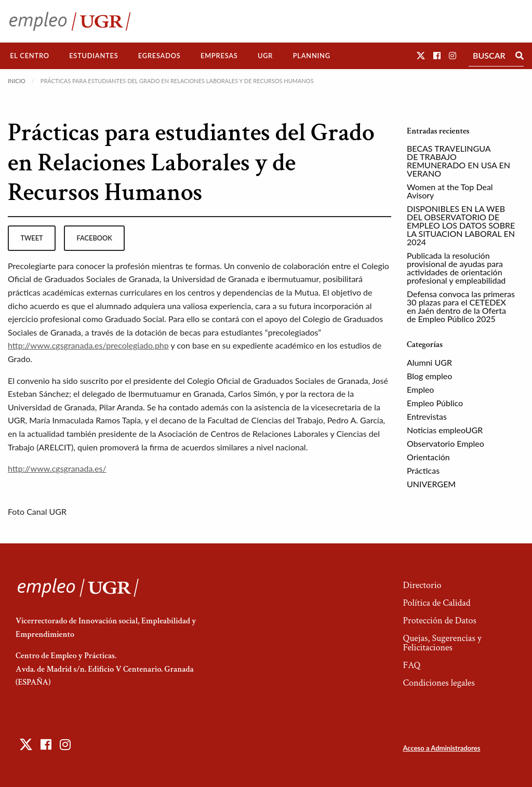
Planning (312, 56)
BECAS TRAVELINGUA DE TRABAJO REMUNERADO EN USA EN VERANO (458, 161)
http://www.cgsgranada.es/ (57, 468)
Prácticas (423, 470)
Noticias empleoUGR (445, 430)
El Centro (30, 56)
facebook (95, 238)
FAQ (411, 665)
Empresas (219, 56)
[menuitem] (30, 56)
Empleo (420, 389)
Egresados (159, 56)
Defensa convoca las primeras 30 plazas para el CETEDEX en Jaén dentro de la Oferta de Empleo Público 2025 (461, 306)
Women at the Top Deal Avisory (450, 191)
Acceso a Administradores (441, 748)
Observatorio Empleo (445, 443)
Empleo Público (435, 403)
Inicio (17, 81)
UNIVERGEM (431, 484)
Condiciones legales (438, 683)
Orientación (428, 457)
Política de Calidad (436, 603)
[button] (421, 55)
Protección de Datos (439, 621)
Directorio (422, 585)
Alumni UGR (429, 362)
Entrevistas (427, 416)
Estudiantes (94, 56)
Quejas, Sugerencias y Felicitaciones (442, 643)
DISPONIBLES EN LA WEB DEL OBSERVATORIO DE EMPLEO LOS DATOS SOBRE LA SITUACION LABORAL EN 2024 (461, 225)
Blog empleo (429, 376)
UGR (265, 56)
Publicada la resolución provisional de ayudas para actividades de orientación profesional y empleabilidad (456, 268)
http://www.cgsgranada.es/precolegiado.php (88, 345)
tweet (31, 238)
